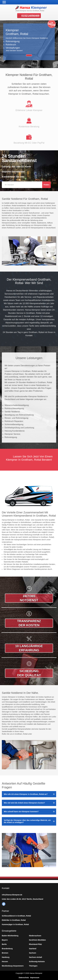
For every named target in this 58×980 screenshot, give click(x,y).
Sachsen (33, 953)
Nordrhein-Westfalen (37, 940)
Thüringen (33, 966)
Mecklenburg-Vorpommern (13, 966)
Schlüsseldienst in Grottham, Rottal (16, 916)
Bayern (5, 940)
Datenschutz (24, 978)
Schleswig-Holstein (37, 962)
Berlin (4, 944)
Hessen (5, 962)
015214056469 (30, 16)
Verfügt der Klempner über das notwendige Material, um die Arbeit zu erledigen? (27, 821)
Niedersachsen (35, 936)
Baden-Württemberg (10, 936)
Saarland (33, 949)
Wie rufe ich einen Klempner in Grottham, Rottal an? (26, 794)
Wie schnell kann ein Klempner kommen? (21, 812)
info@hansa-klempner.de (12, 895)
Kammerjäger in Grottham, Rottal (15, 924)
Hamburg (6, 957)
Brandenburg (7, 949)
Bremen (5, 953)
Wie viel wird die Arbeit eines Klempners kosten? (24, 803)
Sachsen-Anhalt (36, 957)
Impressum (35, 978)
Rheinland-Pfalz (35, 944)
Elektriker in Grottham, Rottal (14, 920)
